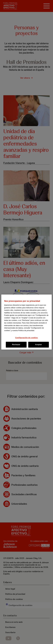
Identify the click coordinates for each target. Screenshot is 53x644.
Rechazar (16, 345)
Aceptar (38, 345)
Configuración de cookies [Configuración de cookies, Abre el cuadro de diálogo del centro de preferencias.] (27, 338)
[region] (26, 322)
